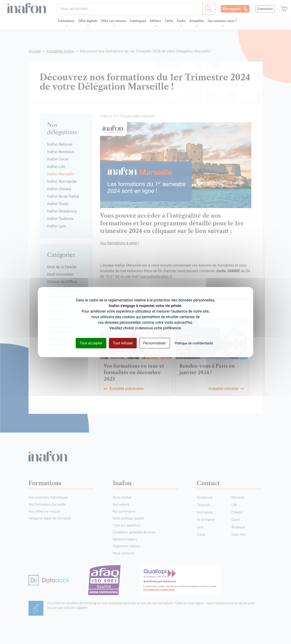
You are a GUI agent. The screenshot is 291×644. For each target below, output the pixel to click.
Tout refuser (123, 343)
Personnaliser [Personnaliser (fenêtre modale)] (155, 343)
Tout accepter (91, 343)
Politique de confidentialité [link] (194, 343)
